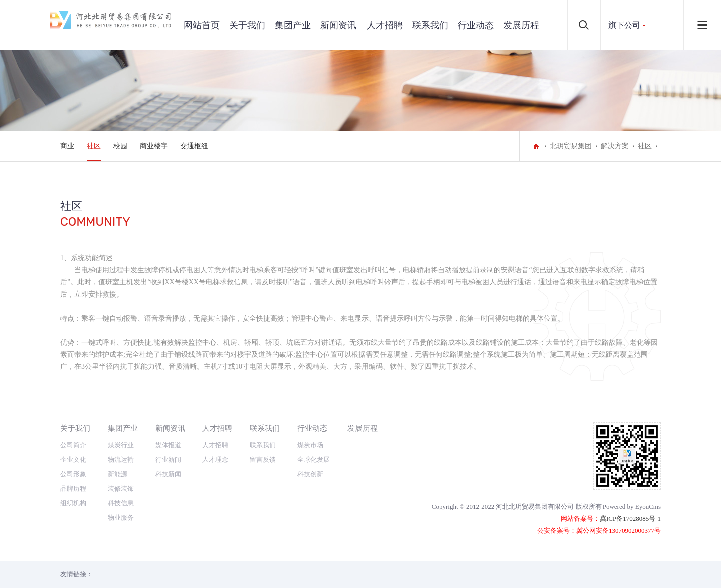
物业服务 (121, 518)
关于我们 (247, 25)
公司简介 (73, 445)
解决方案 (615, 146)
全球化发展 (314, 460)
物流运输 (121, 460)
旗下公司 (624, 25)
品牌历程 (73, 489)
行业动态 (476, 25)
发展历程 (521, 25)
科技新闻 (168, 474)
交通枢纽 (194, 146)
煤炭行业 (121, 445)
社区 (94, 146)
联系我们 (430, 25)
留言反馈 (263, 460)
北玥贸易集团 (571, 146)
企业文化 (73, 460)
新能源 (117, 474)
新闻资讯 (338, 25)
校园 (120, 146)
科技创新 (310, 474)
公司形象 (73, 474)
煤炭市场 (310, 445)
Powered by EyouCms (632, 507)
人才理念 (215, 460)
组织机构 (73, 503)
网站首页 (202, 25)
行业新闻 (168, 460)
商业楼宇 (154, 146)
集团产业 (293, 25)
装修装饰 (121, 489)
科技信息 (121, 503)
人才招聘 (385, 25)
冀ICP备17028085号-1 (630, 519)
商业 (67, 146)
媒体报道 (168, 445)
